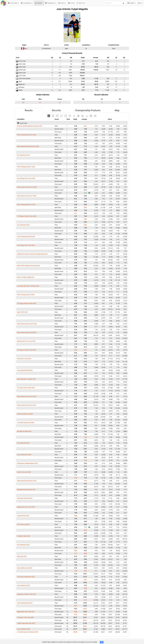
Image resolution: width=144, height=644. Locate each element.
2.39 (97, 87)
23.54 (83, 67)
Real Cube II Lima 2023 (24, 359)
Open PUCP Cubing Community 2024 (28, 266)
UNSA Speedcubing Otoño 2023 (27, 481)
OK (102, 642)
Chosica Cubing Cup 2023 (25, 414)
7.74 (97, 90)
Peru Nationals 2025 (23, 155)
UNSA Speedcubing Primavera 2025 (28, 146)
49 (40, 103)
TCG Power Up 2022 (23, 524)
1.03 (83, 87)
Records (56, 110)
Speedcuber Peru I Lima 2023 (26, 507)
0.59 (83, 64)
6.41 (97, 61)
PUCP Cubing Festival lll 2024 (26, 237)
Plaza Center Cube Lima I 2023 (26, 405)
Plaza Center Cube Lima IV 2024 (27, 324)
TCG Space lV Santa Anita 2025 (27, 216)
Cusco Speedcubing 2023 (25, 370)
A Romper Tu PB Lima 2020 (25, 617)
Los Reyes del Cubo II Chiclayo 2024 (28, 286)
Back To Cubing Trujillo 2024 (26, 277)
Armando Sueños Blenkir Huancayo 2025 (30, 126)
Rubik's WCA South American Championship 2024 (32, 254)
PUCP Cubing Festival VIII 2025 (27, 135)
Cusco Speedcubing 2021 (25, 603)
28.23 (96, 67)
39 (60, 103)
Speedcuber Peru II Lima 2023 (26, 341)
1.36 (97, 64)
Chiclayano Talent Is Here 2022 (26, 594)
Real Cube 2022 (22, 556)
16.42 (83, 81)
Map (117, 110)
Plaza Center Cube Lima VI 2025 (27, 187)
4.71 (83, 61)
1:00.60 (82, 70)
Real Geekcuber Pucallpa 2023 (26, 379)
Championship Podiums (88, 110)
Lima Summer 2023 (23, 516)
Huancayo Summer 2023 (25, 498)
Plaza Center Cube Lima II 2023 (27, 396)
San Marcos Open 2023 (24, 431)
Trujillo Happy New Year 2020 (26, 623)
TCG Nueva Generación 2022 (26, 577)
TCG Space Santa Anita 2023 (26, 388)
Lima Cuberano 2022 (23, 585)
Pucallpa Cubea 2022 (23, 536)
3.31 (83, 90)
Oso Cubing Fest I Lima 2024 (26, 245)
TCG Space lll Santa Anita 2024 (26, 303)
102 (23, 103)
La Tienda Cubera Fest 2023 (26, 423)
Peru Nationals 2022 (23, 545)
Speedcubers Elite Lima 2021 (26, 612)
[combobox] (114, 3)
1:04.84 (96, 70)
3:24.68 (82, 73)
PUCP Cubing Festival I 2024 (26, 295)
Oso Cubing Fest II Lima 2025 (26, 178)
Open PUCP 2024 (22, 312)
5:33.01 (82, 76)
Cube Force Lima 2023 (24, 472)
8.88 (83, 79)
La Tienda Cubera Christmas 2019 (27, 632)
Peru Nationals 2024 (23, 225)
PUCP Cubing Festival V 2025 (26, 167)
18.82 (96, 81)
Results (29, 110)
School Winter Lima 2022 (25, 568)
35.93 (83, 84)
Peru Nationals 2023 (23, 443)
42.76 (96, 84)
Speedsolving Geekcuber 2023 (26, 489)
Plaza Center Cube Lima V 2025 (27, 196)
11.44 (96, 79)
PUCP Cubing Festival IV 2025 (26, 205)
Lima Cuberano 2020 (23, 629)
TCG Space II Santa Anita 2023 (26, 350)
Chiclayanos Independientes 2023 (27, 463)
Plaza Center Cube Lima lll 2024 (27, 332)
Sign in (140, 3)
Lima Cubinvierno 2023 (24, 455)
